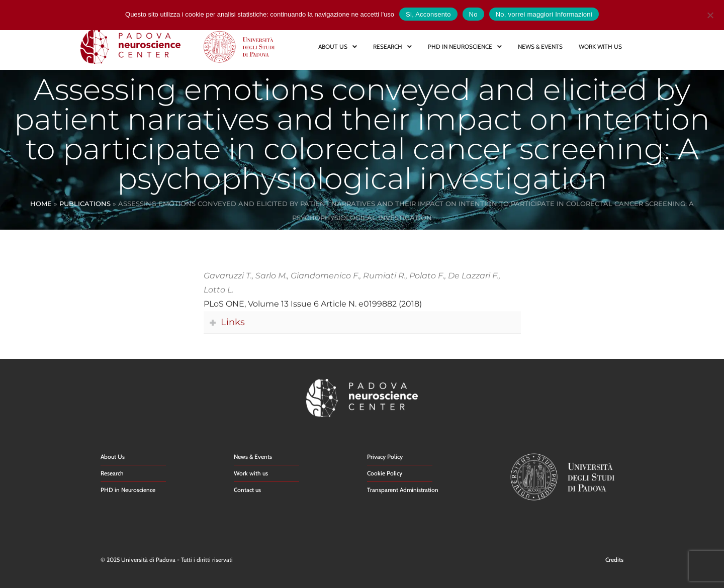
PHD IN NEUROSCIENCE (465, 46)
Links (233, 322)
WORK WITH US (600, 46)
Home (41, 204)
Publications (85, 204)
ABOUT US (338, 46)
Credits (614, 560)
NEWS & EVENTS (540, 46)
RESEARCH (392, 46)
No (473, 14)
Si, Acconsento (428, 14)
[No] (710, 14)
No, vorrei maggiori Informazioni (544, 14)
